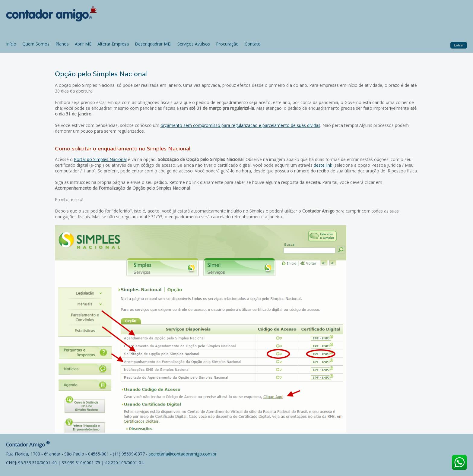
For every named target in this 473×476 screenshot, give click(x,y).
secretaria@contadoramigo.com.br (183, 454)
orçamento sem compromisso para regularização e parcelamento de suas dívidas (240, 125)
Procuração (227, 44)
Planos (62, 44)
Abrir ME (83, 44)
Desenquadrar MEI (153, 44)
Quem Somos (36, 44)
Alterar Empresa (113, 44)
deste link (323, 165)
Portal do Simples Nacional (100, 159)
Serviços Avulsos (194, 44)
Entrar (459, 45)
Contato (253, 44)
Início (11, 44)
